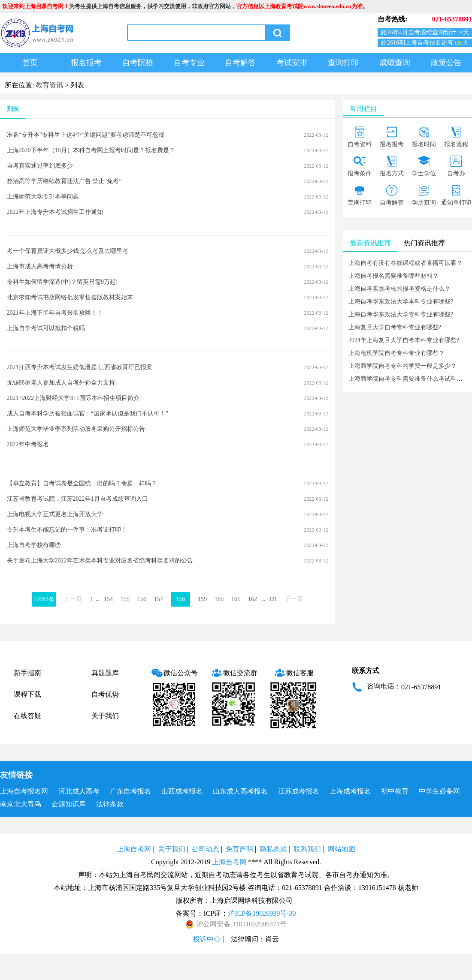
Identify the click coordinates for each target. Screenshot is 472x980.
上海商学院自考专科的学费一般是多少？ (402, 366)
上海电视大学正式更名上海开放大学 (55, 514)
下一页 (294, 599)
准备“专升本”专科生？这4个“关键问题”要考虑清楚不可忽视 (86, 135)
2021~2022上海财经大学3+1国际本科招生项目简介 (73, 398)
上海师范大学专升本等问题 (43, 197)
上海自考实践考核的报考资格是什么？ (399, 289)
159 (202, 599)
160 (219, 599)
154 (108, 599)
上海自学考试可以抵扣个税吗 (46, 328)
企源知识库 (69, 804)
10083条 (44, 599)
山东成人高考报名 (240, 791)
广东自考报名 (130, 791)
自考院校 (138, 63)
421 (273, 599)
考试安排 (292, 63)
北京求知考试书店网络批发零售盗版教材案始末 (70, 297)
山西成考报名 (182, 791)
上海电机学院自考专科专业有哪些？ (396, 353)
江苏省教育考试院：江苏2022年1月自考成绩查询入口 (77, 499)
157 (159, 599)
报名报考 (86, 63)
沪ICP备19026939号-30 (262, 913)
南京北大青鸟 (21, 804)
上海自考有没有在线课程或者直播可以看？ (405, 263)
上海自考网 (134, 849)
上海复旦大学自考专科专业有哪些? (395, 327)
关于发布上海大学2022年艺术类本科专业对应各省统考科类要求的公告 (100, 561)
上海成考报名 (350, 791)
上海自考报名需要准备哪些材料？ (393, 276)
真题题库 (105, 673)
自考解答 (240, 63)
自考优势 (105, 694)
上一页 (73, 599)
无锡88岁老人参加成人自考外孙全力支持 (61, 383)
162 (253, 599)
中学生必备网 (439, 791)
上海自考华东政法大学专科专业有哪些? (401, 314)
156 (142, 599)
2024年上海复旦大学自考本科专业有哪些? (404, 340)
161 (236, 599)
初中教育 (395, 791)
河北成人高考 (79, 791)
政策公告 (446, 63)
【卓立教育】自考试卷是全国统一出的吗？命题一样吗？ (82, 483)
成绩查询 (395, 63)
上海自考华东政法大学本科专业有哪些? (401, 302)
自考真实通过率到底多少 (40, 166)
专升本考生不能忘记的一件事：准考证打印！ (67, 530)
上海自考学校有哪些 (34, 545)
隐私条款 (273, 849)
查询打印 (343, 63)
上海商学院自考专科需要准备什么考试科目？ (408, 379)
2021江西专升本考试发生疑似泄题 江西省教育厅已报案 (80, 367)
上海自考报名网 (24, 791)
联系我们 (307, 849)
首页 (30, 63)
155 (125, 599)
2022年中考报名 (28, 444)
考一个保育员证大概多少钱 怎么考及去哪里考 (68, 251)
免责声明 (239, 849)
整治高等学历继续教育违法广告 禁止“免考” (64, 181)
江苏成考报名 (299, 791)
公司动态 (206, 849)
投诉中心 (207, 939)
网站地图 (342, 849)
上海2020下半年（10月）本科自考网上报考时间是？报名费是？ (91, 150)
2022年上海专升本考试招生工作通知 (55, 212)
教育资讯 (49, 85)
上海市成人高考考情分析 (40, 266)
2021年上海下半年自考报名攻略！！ (55, 313)
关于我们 (105, 716)
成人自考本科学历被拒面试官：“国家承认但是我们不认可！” (88, 413)
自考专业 (189, 63)
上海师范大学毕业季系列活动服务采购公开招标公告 (76, 429)
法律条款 (110, 804)
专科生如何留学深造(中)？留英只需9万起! (62, 282)
